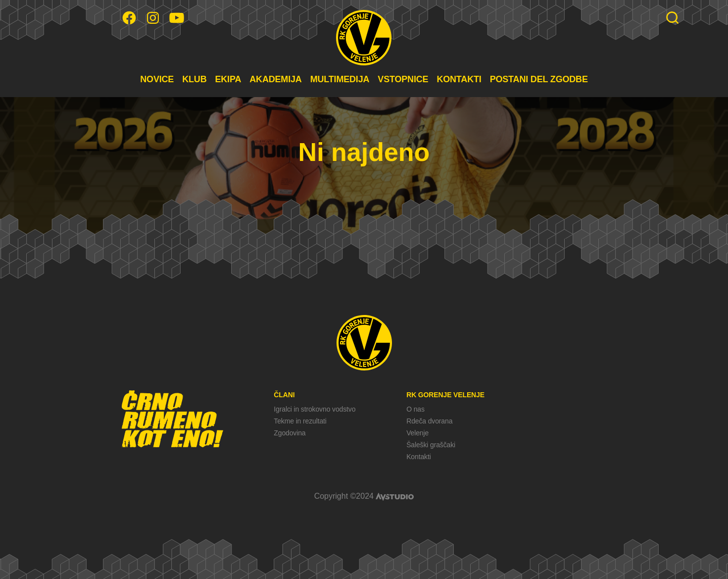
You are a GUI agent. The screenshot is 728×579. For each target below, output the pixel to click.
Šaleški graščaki (431, 445)
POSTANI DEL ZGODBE (539, 79)
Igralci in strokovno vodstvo (315, 409)
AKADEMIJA (275, 79)
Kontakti (418, 457)
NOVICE (157, 79)
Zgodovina (290, 433)
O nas (415, 409)
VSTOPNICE (403, 79)
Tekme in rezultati (300, 421)
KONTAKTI (459, 79)
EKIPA (228, 79)
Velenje (417, 433)
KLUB (194, 79)
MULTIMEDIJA (340, 79)
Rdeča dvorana (429, 421)
